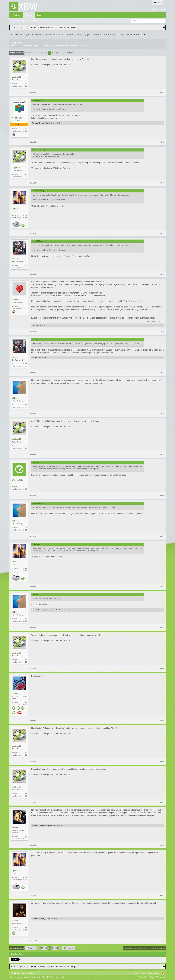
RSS (163, 973)
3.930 (25, 306)
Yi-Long (35, 357)
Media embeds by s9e (57, 977)
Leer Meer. (140, 34)
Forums (29, 15)
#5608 (162, 414)
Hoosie (15, 259)
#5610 (162, 495)
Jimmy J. (44, 919)
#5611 (162, 536)
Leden (40, 15)
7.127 (25, 405)
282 (53, 53)
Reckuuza (16, 694)
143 (26, 84)
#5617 (162, 802)
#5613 (162, 627)
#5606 (162, 332)
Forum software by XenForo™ (29, 977)
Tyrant (50, 826)
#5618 (162, 845)
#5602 (162, 142)
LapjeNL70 (17, 77)
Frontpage (17, 15)
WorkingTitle (17, 480)
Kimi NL (35, 610)
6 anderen (59, 610)
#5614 (162, 668)
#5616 (162, 761)
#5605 (162, 274)
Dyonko (15, 208)
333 (64, 53)
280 (46, 53)
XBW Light (15, 973)
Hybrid (76, 46)
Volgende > (71, 53)
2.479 (25, 487)
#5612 (162, 586)
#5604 (162, 233)
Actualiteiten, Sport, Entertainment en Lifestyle (42, 46)
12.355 (25, 703)
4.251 (25, 215)
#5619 (162, 895)
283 (57, 53)
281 (49, 53)
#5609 (162, 454)
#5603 (162, 183)
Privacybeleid (160, 977)
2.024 (25, 266)
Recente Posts (36, 21)
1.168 (25, 928)
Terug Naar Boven (154, 973)
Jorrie (41, 123)
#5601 (162, 92)
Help (137, 973)
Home (143, 973)
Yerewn (15, 828)
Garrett (15, 921)
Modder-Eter (17, 118)
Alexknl (48, 123)
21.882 (25, 129)
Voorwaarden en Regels (146, 977)
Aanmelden (158, 2)
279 (42, 53)
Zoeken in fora (20, 21)
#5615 (162, 720)
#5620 (162, 941)
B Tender (16, 300)
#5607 (162, 372)
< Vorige (29, 53)
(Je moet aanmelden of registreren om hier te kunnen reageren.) (144, 948)
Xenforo (31, 973)
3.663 (25, 837)
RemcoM (35, 123)
